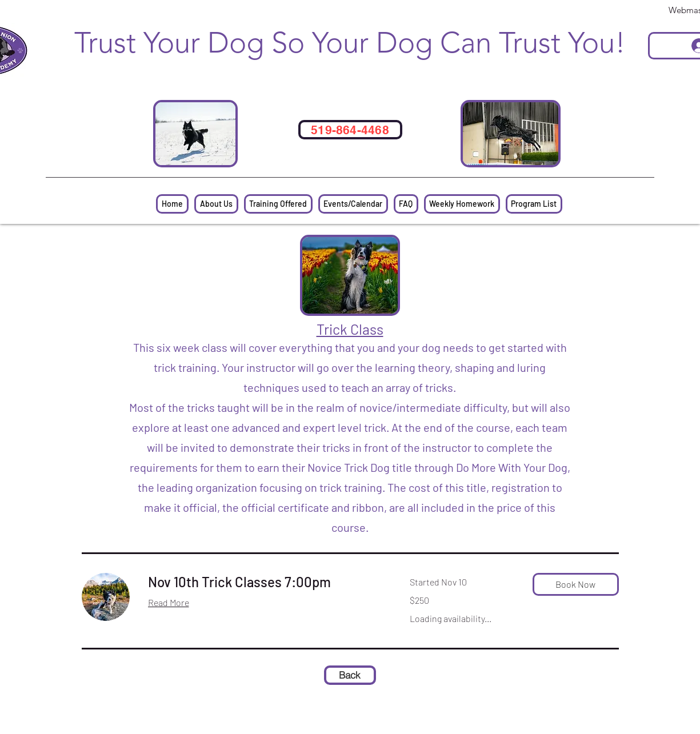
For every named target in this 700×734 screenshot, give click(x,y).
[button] (576, 584)
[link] (265, 582)
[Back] (350, 675)
